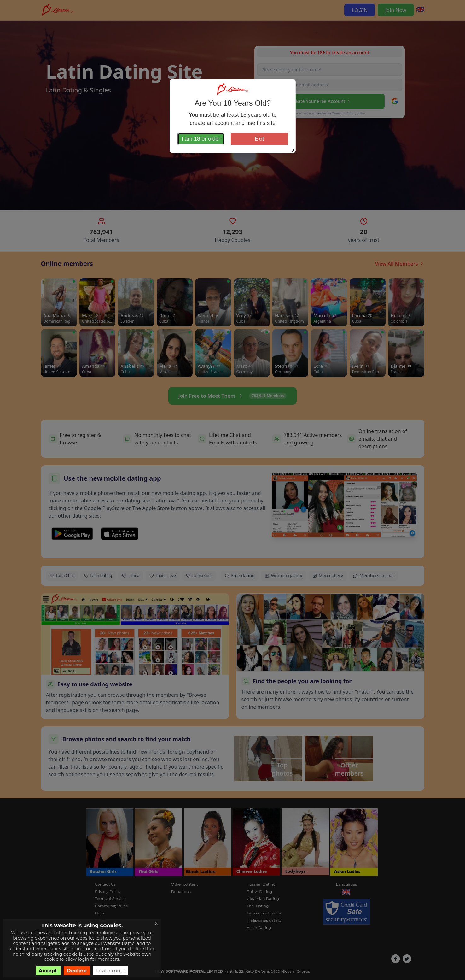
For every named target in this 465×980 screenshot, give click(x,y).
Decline (77, 971)
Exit (259, 139)
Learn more (111, 971)
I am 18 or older (201, 139)
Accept (48, 971)
